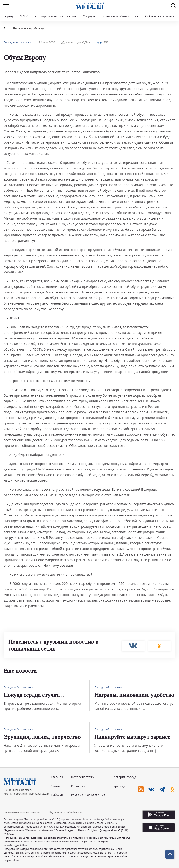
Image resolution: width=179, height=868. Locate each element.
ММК (24, 16)
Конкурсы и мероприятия (56, 16)
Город (8, 16)
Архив (55, 786)
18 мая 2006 (47, 42)
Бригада (119, 786)
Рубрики (57, 795)
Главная (57, 777)
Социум (89, 16)
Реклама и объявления (120, 16)
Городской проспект (17, 42)
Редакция (78, 786)
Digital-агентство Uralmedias (66, 812)
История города (125, 777)
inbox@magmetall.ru (105, 830)
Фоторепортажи (83, 777)
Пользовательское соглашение (22, 812)
